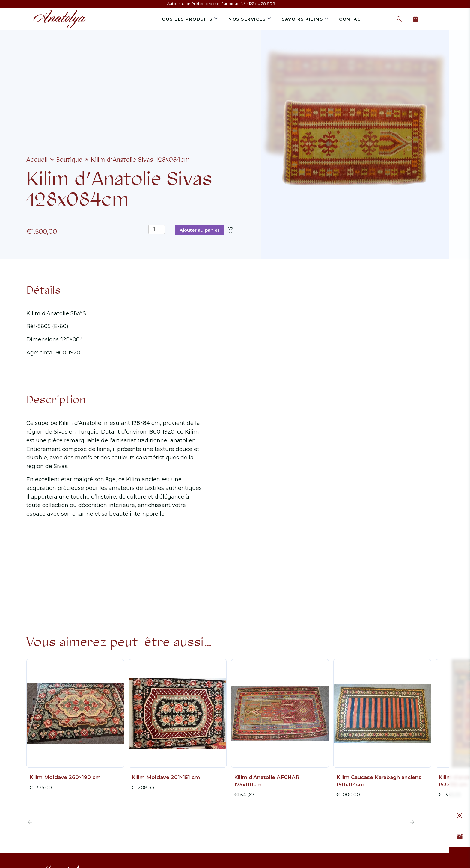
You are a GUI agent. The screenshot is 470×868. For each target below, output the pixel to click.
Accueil (37, 160)
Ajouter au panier (199, 230)
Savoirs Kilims (302, 19)
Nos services (247, 19)
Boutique (69, 160)
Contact (352, 19)
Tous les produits (186, 19)
